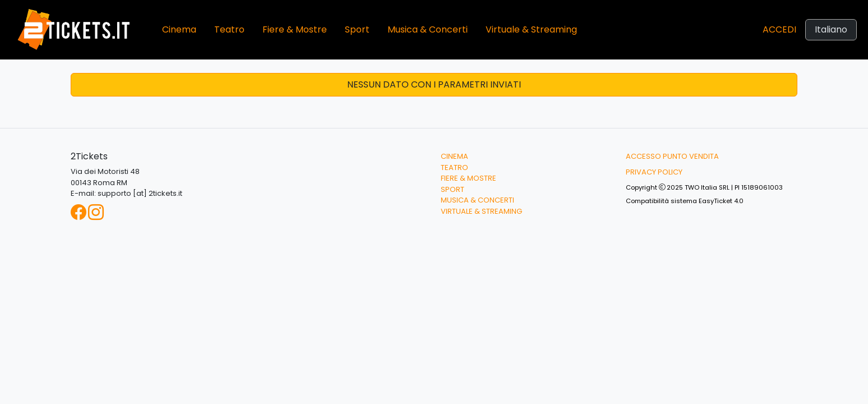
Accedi (779, 29)
